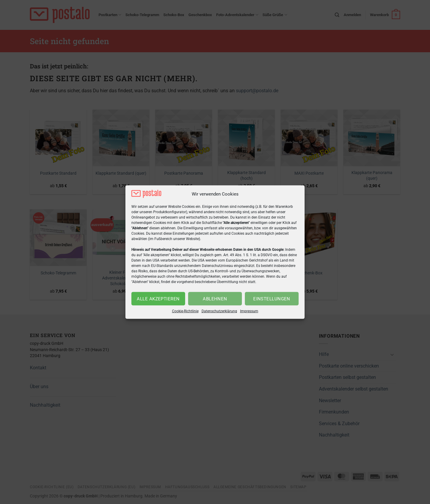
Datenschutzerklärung (219, 311)
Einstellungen (272, 299)
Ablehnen (215, 299)
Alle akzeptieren (158, 299)
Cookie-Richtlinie (185, 311)
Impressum (249, 311)
